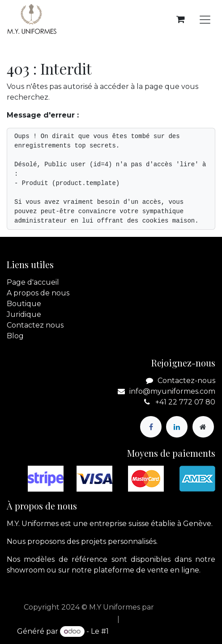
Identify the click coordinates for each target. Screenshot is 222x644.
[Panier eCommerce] (180, 19)
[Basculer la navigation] (205, 19)
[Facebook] (151, 427)
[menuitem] (90, 619)
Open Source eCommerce (158, 631)
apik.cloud (174, 607)
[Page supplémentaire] (203, 427)
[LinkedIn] (177, 427)
